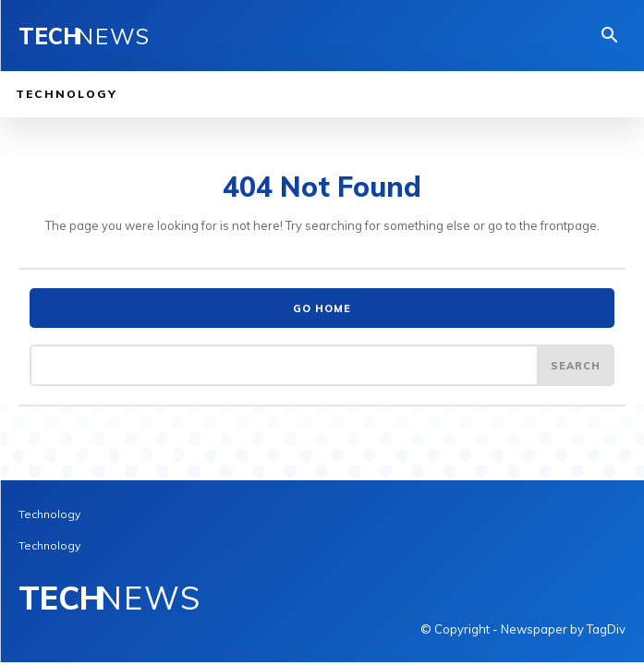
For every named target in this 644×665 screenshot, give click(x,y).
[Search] (576, 365)
